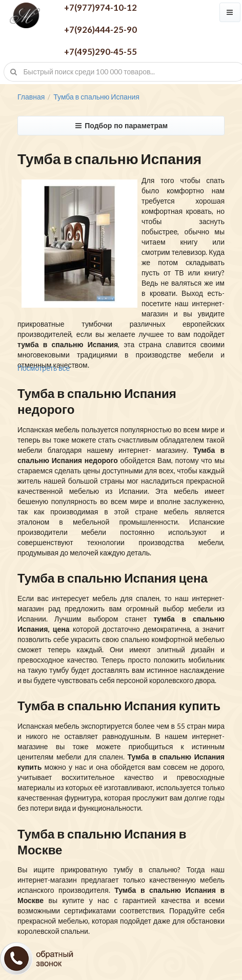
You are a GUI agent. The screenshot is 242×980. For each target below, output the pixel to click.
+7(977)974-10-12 (100, 7)
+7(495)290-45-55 (100, 52)
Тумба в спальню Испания (96, 97)
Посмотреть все (44, 368)
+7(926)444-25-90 (100, 29)
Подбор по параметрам (121, 126)
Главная (31, 97)
